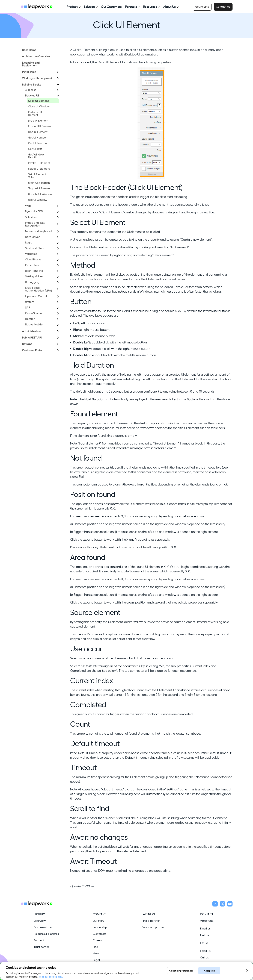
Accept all (209, 975)
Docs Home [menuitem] (29, 50)
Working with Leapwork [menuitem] (37, 78)
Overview (40, 920)
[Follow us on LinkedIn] (215, 904)
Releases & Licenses (46, 934)
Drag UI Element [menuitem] (38, 120)
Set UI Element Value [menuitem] (37, 175)
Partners (131, 6)
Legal (96, 960)
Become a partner (153, 927)
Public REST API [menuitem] (32, 337)
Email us (205, 928)
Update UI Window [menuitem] (40, 194)
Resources (150, 6)
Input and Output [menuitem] (36, 296)
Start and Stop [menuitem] (34, 248)
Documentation (44, 927)
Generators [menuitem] (32, 265)
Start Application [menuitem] (39, 183)
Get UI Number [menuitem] (37, 137)
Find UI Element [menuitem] (38, 132)
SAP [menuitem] (28, 307)
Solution (89, 6)
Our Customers (111, 6)
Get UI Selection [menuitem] (38, 143)
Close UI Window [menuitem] (39, 106)
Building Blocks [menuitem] (32, 84)
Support (39, 940)
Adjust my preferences (181, 975)
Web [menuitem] (28, 205)
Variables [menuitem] (31, 254)
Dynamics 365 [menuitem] (34, 211)
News (96, 953)
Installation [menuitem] (29, 72)
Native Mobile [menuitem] (34, 324)
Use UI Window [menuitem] (38, 199)
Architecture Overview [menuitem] (36, 56)
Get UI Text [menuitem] (35, 149)
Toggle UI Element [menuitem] (39, 188)
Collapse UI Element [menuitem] (35, 113)
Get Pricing (202, 6)
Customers (99, 934)
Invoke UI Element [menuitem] (39, 163)
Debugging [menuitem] (32, 282)
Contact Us (223, 6)
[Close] (247, 975)
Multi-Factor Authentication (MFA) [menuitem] (38, 289)
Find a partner (151, 920)
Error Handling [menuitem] (34, 270)
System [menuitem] (30, 302)
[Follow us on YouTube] (230, 904)
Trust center (41, 947)
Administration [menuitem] (31, 331)
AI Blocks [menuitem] (31, 90)
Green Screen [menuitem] (34, 313)
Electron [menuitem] (30, 319)
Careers (98, 940)
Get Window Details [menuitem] (36, 156)
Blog (95, 947)
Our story (99, 920)
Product (72, 6)
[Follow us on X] (222, 904)
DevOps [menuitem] (27, 344)
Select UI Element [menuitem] (39, 168)
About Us (169, 6)
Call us (204, 935)
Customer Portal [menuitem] (32, 350)
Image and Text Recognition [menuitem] (35, 224)
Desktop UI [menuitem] (32, 95)
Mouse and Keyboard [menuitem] (38, 231)
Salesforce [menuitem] (32, 217)
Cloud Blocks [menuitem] (33, 259)
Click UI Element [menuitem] (38, 101)
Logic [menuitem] (29, 242)
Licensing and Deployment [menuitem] (31, 64)
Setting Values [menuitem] (34, 276)
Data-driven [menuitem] (33, 237)
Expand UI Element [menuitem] (40, 126)
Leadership (100, 927)
